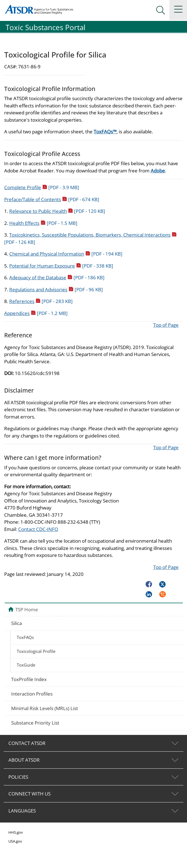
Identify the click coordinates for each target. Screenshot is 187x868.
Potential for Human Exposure (61, 266)
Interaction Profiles (32, 694)
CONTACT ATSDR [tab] (27, 743)
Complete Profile (42, 187)
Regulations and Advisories (56, 289)
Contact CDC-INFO (38, 529)
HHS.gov (16, 832)
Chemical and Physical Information (66, 254)
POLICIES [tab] (18, 777)
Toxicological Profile (36, 651)
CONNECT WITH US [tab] (29, 794)
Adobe (158, 171)
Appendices (36, 313)
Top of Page (166, 325)
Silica (16, 623)
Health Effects (43, 223)
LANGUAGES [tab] (22, 811)
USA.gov (15, 841)
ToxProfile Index (29, 679)
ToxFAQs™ (105, 132)
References (41, 301)
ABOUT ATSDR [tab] (24, 760)
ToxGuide (26, 665)
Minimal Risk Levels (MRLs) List (45, 708)
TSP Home (27, 609)
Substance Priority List (35, 723)
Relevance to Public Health (57, 211)
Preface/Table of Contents (52, 199)
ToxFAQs (25, 637)
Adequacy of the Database (57, 277)
